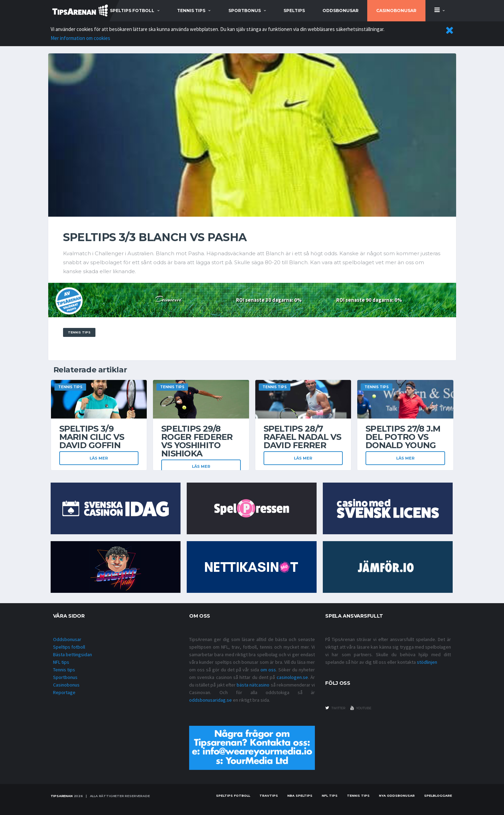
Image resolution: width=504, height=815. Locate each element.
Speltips (294, 11)
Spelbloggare (438, 796)
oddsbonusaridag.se (210, 700)
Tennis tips (64, 670)
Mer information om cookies (80, 38)
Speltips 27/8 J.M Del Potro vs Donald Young (403, 437)
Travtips (269, 796)
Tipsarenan (62, 796)
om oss (268, 670)
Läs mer (99, 458)
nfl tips (330, 796)
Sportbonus (65, 677)
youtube (361, 708)
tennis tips (191, 11)
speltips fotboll (132, 11)
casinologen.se (292, 677)
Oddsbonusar (341, 11)
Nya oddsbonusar (397, 796)
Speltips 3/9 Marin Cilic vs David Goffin (92, 437)
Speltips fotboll (69, 647)
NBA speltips (300, 796)
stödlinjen (427, 662)
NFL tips (61, 662)
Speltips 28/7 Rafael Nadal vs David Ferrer (302, 437)
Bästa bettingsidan (73, 654)
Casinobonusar (396, 11)
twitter (335, 708)
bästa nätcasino (253, 685)
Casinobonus (66, 685)
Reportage (64, 692)
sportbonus (245, 11)
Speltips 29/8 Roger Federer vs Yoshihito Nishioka (197, 441)
